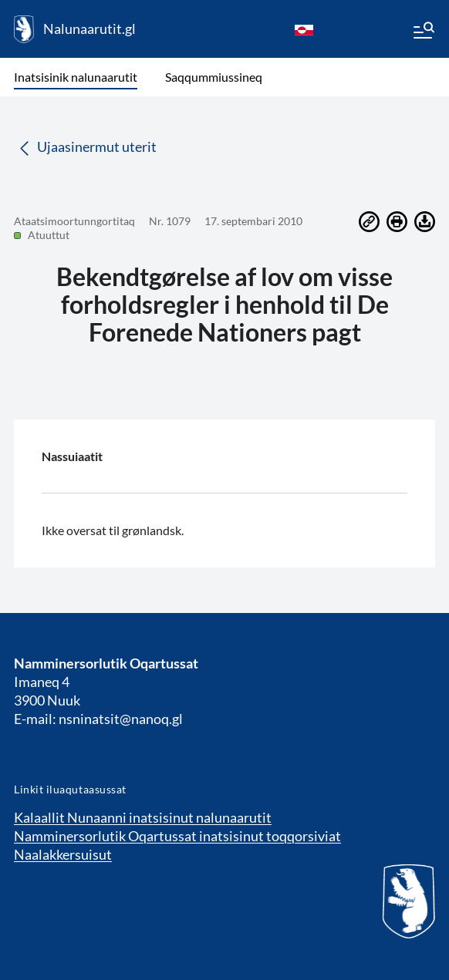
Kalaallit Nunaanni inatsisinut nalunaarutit (143, 817)
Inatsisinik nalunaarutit (76, 77)
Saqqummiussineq (214, 77)
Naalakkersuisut (63, 854)
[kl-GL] (304, 29)
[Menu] (423, 32)
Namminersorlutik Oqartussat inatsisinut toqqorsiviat (177, 836)
